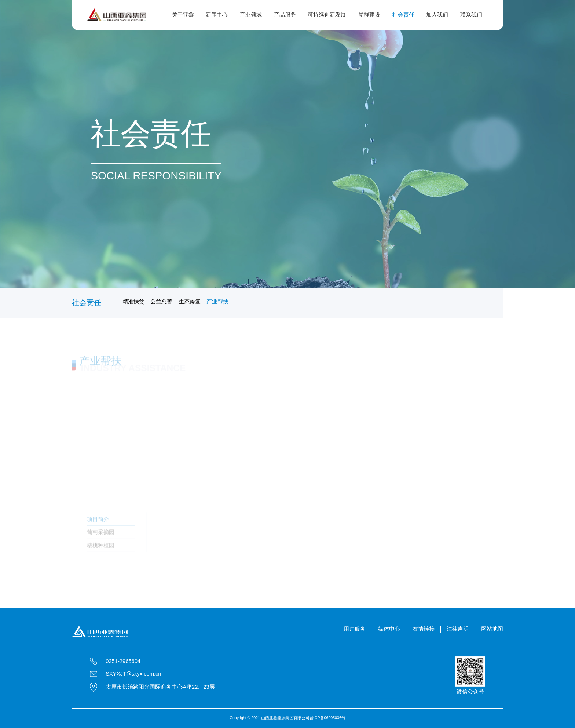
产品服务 (285, 15)
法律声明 (458, 629)
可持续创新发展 (327, 15)
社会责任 (403, 15)
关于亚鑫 (183, 15)
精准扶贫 (133, 302)
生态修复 (190, 302)
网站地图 (492, 629)
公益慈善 (161, 302)
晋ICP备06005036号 (327, 718)
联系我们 (471, 15)
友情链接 (424, 629)
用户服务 (355, 629)
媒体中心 (389, 629)
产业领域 (251, 15)
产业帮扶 (217, 302)
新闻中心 (217, 15)
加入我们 (437, 15)
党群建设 (369, 15)
